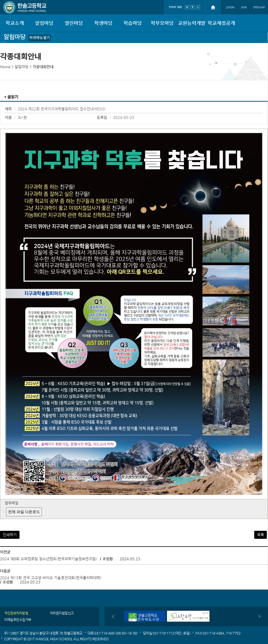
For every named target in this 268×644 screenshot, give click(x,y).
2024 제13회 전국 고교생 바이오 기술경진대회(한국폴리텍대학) (51, 578)
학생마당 (103, 23)
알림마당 (44, 23)
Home (5, 67)
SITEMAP (259, 7)
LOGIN (230, 7)
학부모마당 (162, 23)
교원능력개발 (192, 23)
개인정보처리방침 (16, 613)
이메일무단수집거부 (18, 620)
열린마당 (74, 23)
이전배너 (113, 616)
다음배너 (260, 616)
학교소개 (15, 23)
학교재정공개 (221, 23)
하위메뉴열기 (40, 38)
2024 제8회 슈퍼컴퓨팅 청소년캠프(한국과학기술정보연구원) (48, 559)
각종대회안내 (43, 67)
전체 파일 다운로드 (24, 512)
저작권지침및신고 (62, 613)
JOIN (244, 7)
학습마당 (133, 23)
